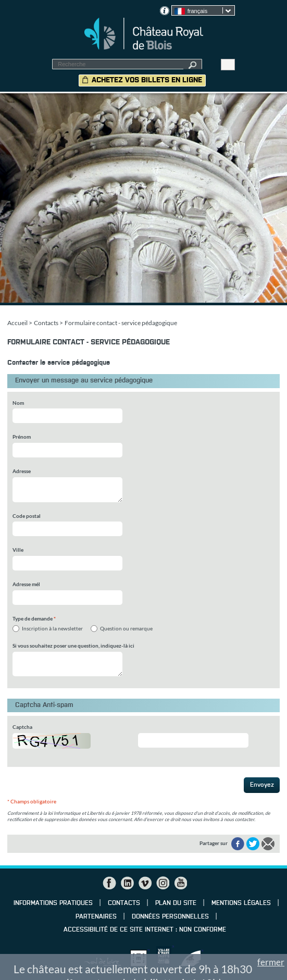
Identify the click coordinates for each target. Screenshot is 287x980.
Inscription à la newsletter (52, 628)
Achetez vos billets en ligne (147, 80)
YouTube (180, 883)
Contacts (46, 323)
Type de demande (34, 618)
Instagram (163, 883)
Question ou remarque (126, 628)
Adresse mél (26, 584)
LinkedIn (127, 883)
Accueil (17, 323)
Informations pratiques (53, 903)
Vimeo (145, 883)
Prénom (22, 437)
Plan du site (176, 903)
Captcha (22, 727)
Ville (18, 550)
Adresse (22, 471)
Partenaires (96, 917)
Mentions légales (241, 903)
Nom (18, 403)
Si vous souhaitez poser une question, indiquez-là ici (73, 646)
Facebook (109, 883)
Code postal (27, 516)
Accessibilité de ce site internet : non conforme (145, 930)
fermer (271, 962)
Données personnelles (170, 917)
